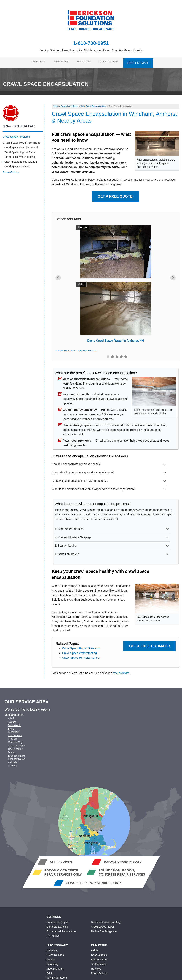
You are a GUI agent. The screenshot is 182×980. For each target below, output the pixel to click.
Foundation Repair (57, 920)
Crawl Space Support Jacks (20, 150)
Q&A (49, 971)
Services (37, 62)
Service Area (111, 62)
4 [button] (121, 355)
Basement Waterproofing (106, 920)
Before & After (99, 958)
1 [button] (108, 355)
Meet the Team (55, 967)
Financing (52, 962)
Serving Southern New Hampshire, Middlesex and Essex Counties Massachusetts (91, 50)
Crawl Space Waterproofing (80, 651)
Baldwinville (14, 723)
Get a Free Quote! (116, 194)
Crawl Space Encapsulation (21, 160)
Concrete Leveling (57, 925)
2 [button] (112, 355)
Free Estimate (141, 62)
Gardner (13, 764)
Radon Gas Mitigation (104, 929)
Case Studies (99, 953)
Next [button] (173, 276)
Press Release (55, 953)
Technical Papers (57, 976)
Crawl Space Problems (16, 135)
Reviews (96, 967)
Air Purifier (53, 934)
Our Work (61, 62)
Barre (11, 727)
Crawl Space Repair (19, 124)
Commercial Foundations (61, 929)
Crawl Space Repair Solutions (81, 646)
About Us (85, 62)
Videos (95, 948)
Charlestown (15, 733)
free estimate (121, 671)
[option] (116, 283)
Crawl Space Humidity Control (81, 656)
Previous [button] (58, 276)
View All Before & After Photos (77, 348)
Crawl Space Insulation (17, 164)
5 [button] (126, 355)
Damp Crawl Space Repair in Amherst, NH (116, 338)
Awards (51, 958)
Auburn (12, 720)
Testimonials (98, 962)
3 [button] (117, 355)
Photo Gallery (11, 170)
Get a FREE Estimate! (149, 644)
